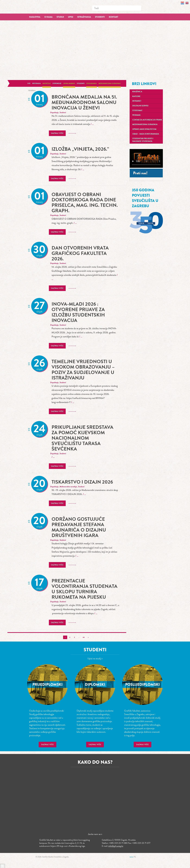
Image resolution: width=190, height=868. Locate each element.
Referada (37, 83)
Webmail (137, 115)
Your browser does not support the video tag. (146, 158)
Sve (29, 83)
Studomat (137, 110)
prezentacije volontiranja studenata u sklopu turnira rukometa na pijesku (84, 589)
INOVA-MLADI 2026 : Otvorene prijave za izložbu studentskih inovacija (78, 312)
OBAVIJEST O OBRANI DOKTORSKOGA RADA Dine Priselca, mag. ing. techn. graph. (85, 203)
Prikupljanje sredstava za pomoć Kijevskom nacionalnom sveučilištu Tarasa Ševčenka (82, 438)
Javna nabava (69, 83)
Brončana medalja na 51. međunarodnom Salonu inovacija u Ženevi (84, 102)
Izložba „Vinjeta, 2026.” (80, 149)
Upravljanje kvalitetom (144, 129)
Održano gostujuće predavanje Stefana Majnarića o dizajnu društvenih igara (79, 527)
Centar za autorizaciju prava (147, 120)
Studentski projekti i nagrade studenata (143, 140)
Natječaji (47, 83)
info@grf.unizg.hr (116, 846)
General (32, 90)
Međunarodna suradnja (110, 83)
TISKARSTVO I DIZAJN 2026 (82, 482)
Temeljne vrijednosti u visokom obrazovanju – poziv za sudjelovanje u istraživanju (83, 370)
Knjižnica (137, 92)
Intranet (137, 101)
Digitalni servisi (140, 106)
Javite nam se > (95, 834)
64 (84, 637)
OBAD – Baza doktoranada (146, 134)
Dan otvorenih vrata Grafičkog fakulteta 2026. (80, 253)
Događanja (92, 83)
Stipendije (57, 83)
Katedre (136, 96)
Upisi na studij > (95, 658)
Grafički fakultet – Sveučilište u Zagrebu (47, 7)
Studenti (81, 83)
